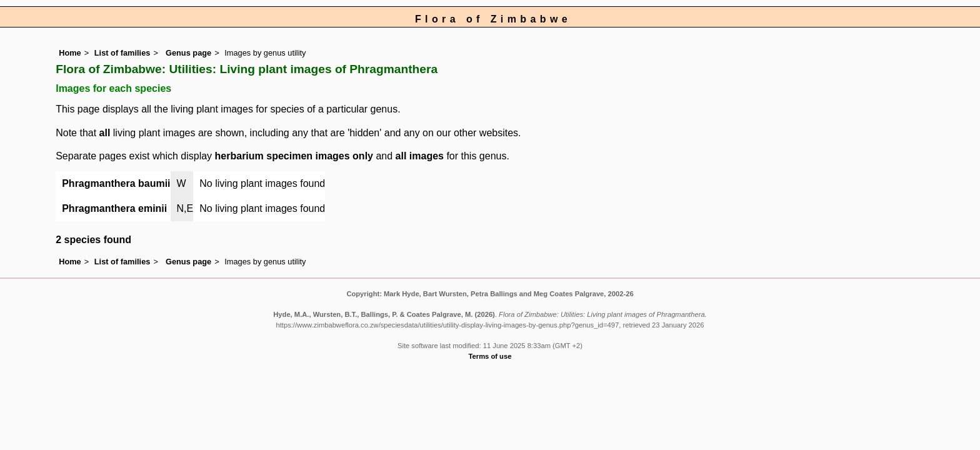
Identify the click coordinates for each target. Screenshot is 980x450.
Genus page (188, 53)
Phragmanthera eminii (114, 208)
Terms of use (490, 356)
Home (70, 53)
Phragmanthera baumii (116, 183)
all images (420, 156)
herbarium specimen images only (294, 156)
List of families (122, 53)
